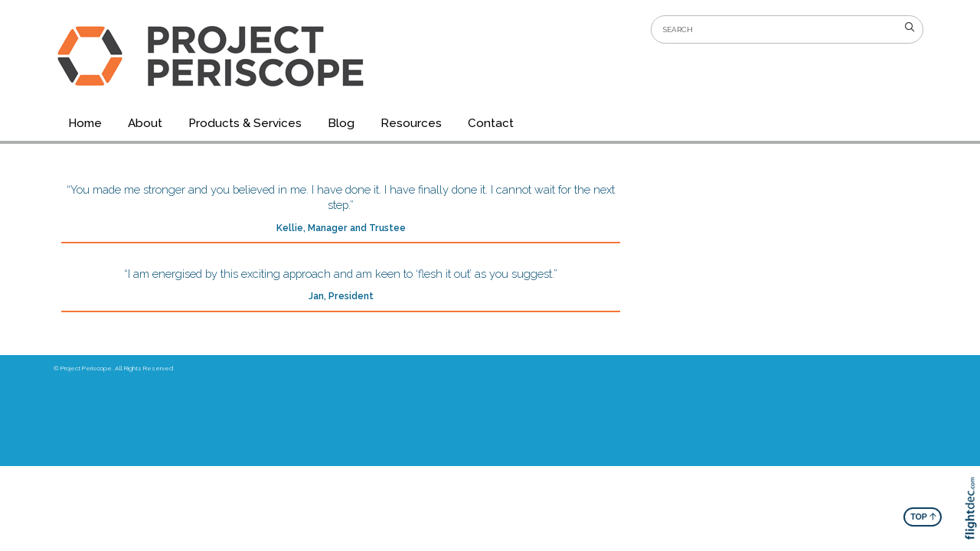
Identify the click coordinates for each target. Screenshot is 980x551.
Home (85, 123)
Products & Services (245, 123)
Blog (341, 123)
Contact (491, 123)
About (145, 123)
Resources (411, 123)
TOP (923, 516)
